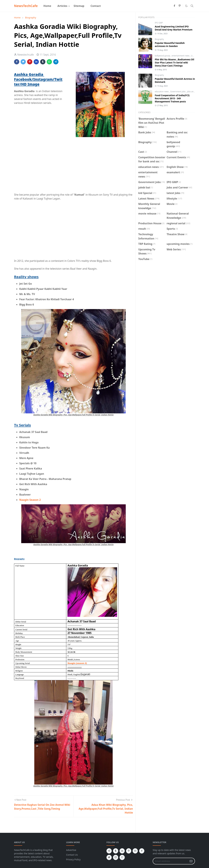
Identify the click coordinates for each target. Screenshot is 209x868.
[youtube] (135, 851)
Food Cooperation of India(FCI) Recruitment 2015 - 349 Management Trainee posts (172, 98)
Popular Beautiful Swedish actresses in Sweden (170, 45)
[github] (122, 857)
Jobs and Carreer (194, 92)
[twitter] (109, 857)
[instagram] (116, 857)
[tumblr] (116, 851)
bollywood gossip (163, 56)
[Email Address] (170, 861)
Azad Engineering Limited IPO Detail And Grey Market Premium (174, 28)
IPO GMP (159, 23)
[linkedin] (122, 851)
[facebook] (174, 6)
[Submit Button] (191, 861)
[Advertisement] (73, 163)
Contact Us (72, 855)
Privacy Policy (73, 859)
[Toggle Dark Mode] (186, 6)
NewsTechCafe (26, 6)
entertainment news (181, 56)
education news (162, 92)
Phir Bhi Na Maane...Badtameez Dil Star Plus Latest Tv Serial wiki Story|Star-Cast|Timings (174, 63)
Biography (159, 39)
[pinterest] (180, 6)
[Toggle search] (192, 6)
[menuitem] (47, 6)
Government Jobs (178, 92)
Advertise (71, 850)
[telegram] (109, 851)
